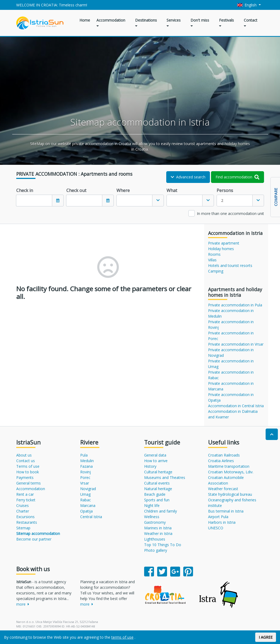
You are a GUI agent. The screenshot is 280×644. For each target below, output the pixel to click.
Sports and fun (157, 500)
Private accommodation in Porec (231, 336)
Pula (84, 455)
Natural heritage (158, 489)
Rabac (86, 500)
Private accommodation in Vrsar (236, 344)
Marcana (88, 505)
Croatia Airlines (221, 461)
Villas (212, 260)
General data (155, 455)
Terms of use (28, 466)
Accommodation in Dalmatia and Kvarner (233, 414)
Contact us (26, 461)
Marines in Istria (158, 528)
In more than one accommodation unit (230, 213)
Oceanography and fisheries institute (232, 503)
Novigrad (88, 489)
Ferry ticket (26, 500)
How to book (28, 472)
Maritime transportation (229, 466)
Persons (225, 190)
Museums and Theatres (165, 477)
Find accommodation (238, 177)
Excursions (25, 517)
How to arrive (156, 461)
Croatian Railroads (224, 455)
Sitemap (23, 528)
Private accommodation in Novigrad (231, 353)
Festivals (226, 23)
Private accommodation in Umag (231, 364)
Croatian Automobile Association (226, 480)
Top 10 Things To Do (163, 545)
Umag (85, 494)
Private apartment (224, 243)
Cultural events (157, 483)
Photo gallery (156, 550)
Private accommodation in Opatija (231, 397)
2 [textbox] (222, 200)
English (247, 5)
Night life (152, 505)
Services (174, 23)
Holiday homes (221, 249)
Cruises (23, 505)
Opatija (86, 511)
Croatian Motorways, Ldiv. (231, 472)
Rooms (214, 254)
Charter (23, 511)
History (150, 466)
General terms (29, 483)
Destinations (146, 23)
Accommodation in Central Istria (236, 406)
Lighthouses (155, 539)
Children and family (161, 511)
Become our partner (34, 539)
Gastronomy (155, 522)
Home (85, 20)
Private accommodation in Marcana (231, 386)
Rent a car (25, 494)
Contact (251, 23)
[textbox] (135, 201)
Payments (25, 477)
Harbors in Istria (222, 522)
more (23, 604)
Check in (25, 190)
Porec (85, 477)
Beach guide (155, 494)
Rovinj (86, 472)
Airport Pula (218, 517)
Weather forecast (223, 489)
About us (24, 455)
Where (123, 190)
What (172, 190)
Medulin (87, 461)
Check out (76, 190)
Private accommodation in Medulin (231, 313)
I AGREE (266, 637)
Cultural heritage (158, 472)
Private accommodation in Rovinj (231, 325)
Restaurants (27, 522)
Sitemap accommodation (38, 533)
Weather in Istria (158, 533)
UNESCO (216, 528)
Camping (216, 271)
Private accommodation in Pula (235, 305)
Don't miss (200, 23)
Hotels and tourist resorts (230, 265)
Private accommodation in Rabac (231, 375)
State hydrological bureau (230, 494)
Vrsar (85, 483)
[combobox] (140, 201)
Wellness (152, 517)
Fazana (86, 466)
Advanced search (188, 177)
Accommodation (111, 23)
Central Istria (91, 517)
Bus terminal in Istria (226, 511)
